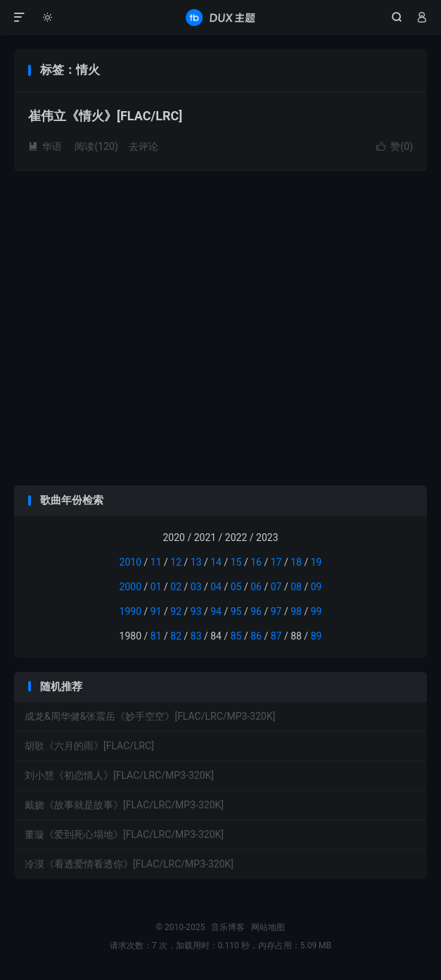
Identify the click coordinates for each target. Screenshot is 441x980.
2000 (130, 587)
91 (156, 611)
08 (296, 587)
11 (156, 562)
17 (276, 562)
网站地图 (268, 927)
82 (176, 636)
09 (317, 587)
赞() (395, 146)
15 (236, 562)
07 (276, 587)
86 (256, 636)
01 (156, 587)
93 (196, 611)
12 (176, 562)
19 (317, 562)
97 (276, 611)
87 (276, 636)
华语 (45, 146)
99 (317, 611)
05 (236, 587)
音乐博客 (220, 18)
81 (156, 636)
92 (176, 611)
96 (256, 611)
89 (317, 636)
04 (216, 587)
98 (296, 611)
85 (236, 636)
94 (216, 611)
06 (256, 587)
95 (236, 611)
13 (196, 562)
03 (196, 587)
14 (216, 562)
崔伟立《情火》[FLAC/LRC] (105, 116)
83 (196, 636)
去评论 (143, 146)
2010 (130, 562)
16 (256, 562)
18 (296, 562)
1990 (130, 611)
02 (176, 587)
